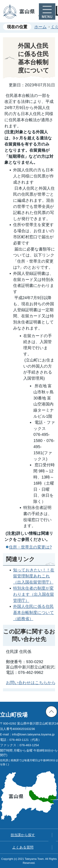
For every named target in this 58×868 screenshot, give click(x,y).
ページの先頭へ (51, 712)
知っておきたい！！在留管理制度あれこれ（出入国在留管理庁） (34, 576)
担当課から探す (23, 835)
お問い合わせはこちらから (31, 683)
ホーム (40, 27)
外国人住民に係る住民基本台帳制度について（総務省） (34, 612)
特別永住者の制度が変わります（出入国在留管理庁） (34, 594)
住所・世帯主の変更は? (30, 547)
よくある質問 (23, 847)
